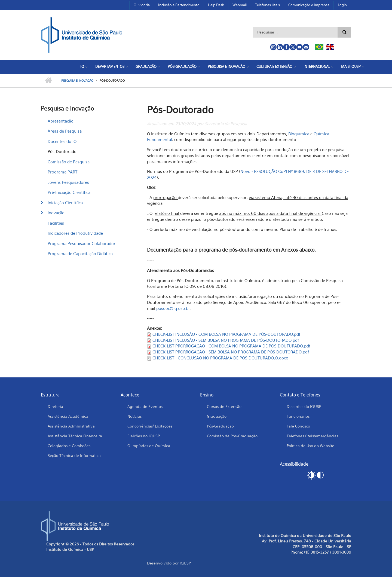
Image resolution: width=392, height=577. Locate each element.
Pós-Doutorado (62, 151)
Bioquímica (299, 134)
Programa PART (62, 172)
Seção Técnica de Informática (74, 455)
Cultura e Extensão (274, 66)
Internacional (317, 66)
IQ (82, 66)
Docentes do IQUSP (304, 406)
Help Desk (216, 5)
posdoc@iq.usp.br (173, 308)
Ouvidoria (142, 5)
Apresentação (61, 121)
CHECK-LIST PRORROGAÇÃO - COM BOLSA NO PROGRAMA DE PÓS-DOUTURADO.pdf (232, 346)
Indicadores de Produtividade (75, 233)
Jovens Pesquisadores (68, 182)
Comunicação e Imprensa (309, 5)
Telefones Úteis (267, 5)
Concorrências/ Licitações (150, 426)
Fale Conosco (298, 426)
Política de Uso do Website (310, 446)
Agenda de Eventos (145, 406)
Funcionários (298, 416)
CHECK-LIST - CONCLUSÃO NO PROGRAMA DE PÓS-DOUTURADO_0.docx (220, 358)
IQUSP (185, 563)
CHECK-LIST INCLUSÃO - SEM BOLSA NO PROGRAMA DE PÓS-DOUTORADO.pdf (226, 340)
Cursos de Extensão (224, 406)
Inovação (56, 213)
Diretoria (55, 406)
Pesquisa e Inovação (226, 66)
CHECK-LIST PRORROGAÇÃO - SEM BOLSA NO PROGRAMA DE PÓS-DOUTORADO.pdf (231, 352)
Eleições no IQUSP (144, 436)
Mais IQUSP (351, 66)
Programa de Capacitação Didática (80, 254)
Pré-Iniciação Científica (69, 192)
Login (342, 5)
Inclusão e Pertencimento (179, 5)
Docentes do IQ (62, 141)
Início (48, 81)
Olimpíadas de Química (149, 446)
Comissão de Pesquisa (69, 162)
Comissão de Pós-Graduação (232, 436)
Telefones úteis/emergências (312, 436)
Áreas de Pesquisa (65, 131)
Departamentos (110, 66)
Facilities (56, 223)
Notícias (134, 416)
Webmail (240, 5)
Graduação (146, 66)
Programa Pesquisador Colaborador (82, 243)
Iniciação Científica (65, 203)
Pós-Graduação (182, 66)
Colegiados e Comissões (69, 446)
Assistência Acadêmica (68, 416)
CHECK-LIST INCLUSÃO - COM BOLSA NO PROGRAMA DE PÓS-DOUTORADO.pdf (226, 334)
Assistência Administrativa (71, 426)
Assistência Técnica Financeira (75, 436)
